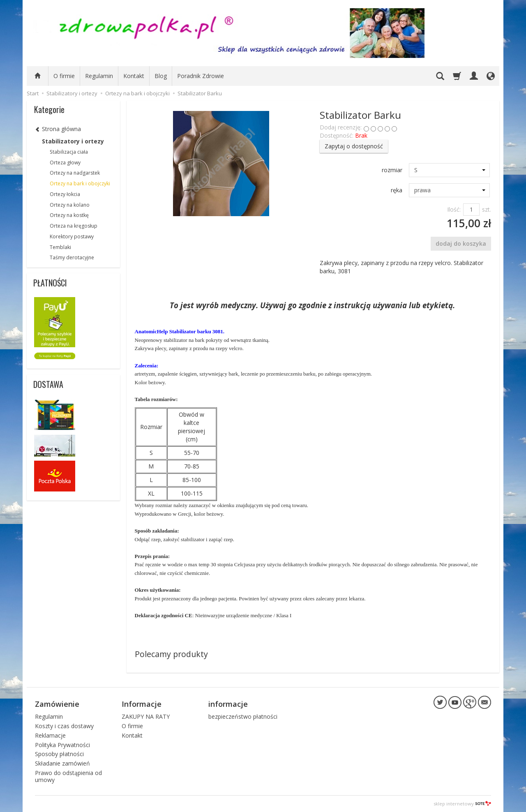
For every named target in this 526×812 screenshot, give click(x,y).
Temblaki (60, 247)
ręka (397, 190)
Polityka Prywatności (62, 745)
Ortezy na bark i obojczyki (80, 183)
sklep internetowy (462, 804)
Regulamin (99, 76)
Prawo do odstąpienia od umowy (68, 776)
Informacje (142, 704)
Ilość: (454, 209)
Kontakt (134, 76)
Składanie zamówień (62, 763)
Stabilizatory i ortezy (73, 141)
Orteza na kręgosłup (74, 226)
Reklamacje (50, 735)
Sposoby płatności (59, 754)
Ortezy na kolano (70, 205)
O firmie (64, 76)
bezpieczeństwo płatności (243, 716)
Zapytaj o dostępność (354, 146)
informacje (228, 704)
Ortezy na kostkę (69, 215)
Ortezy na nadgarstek (75, 173)
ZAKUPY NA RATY (146, 716)
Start (33, 93)
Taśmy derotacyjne (72, 257)
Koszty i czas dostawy (64, 726)
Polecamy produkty (171, 654)
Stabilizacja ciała (69, 152)
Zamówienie (57, 704)
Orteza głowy (65, 163)
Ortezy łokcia (65, 194)
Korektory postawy (72, 236)
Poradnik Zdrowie (201, 76)
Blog (161, 76)
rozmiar (392, 170)
